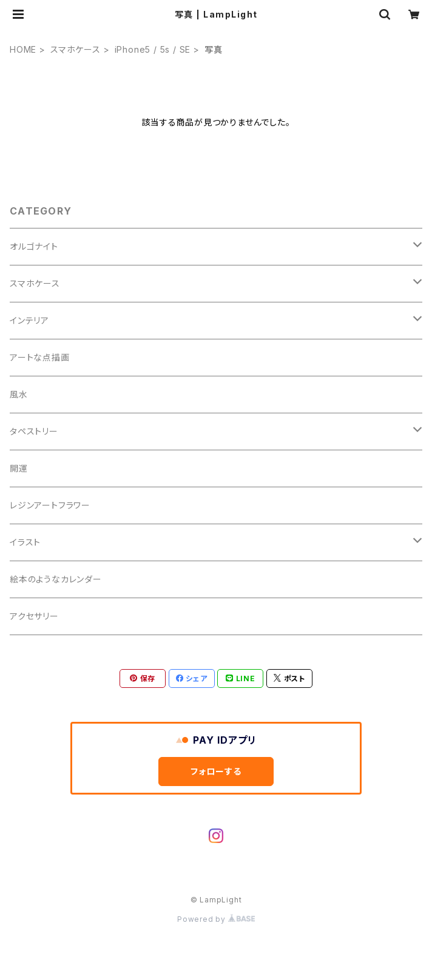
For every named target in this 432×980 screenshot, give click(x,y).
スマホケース (76, 49)
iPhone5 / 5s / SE (153, 49)
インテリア (29, 320)
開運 (19, 468)
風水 (19, 394)
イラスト (25, 542)
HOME (23, 49)
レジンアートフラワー (50, 505)
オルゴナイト (34, 246)
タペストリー (34, 431)
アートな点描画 (40, 357)
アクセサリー (34, 616)
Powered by (216, 919)
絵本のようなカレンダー (56, 579)
